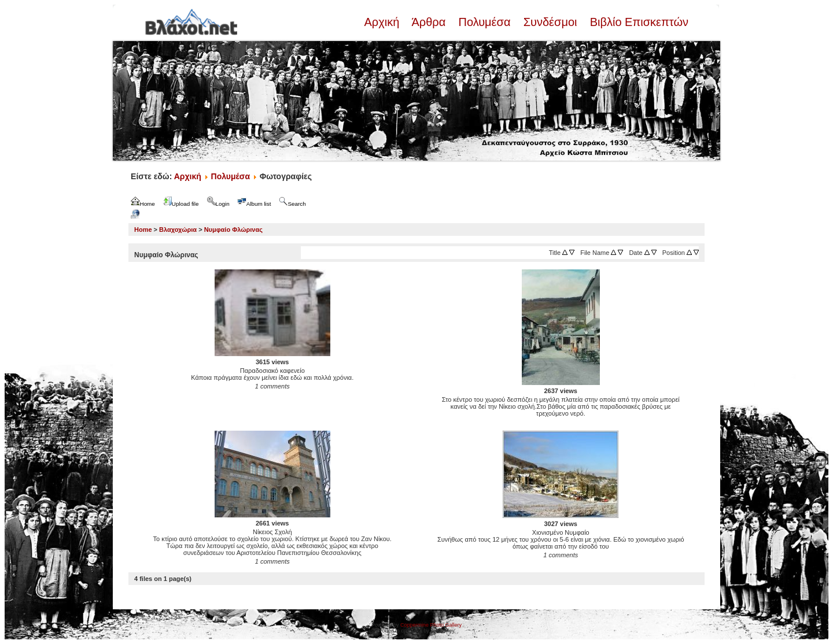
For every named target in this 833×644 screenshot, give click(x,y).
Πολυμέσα (484, 22)
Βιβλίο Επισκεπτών (637, 22)
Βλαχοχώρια (178, 230)
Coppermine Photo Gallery (431, 625)
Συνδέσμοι (550, 22)
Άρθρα (429, 22)
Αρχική (383, 22)
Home (143, 230)
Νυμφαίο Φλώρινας (233, 230)
